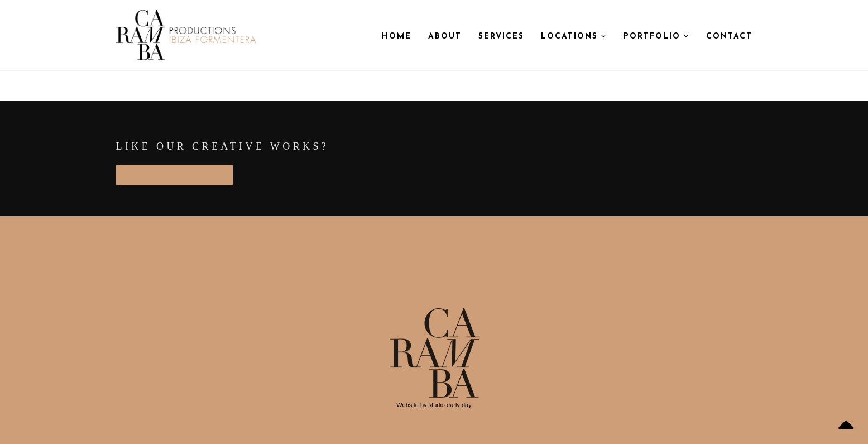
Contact (729, 37)
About (445, 37)
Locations (574, 36)
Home (397, 37)
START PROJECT (174, 175)
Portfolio (656, 36)
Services (501, 37)
